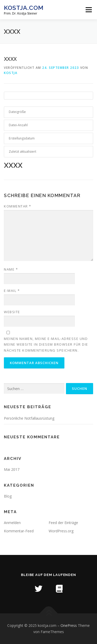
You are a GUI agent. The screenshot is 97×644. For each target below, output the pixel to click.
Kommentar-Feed (19, 531)
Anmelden (12, 523)
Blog (8, 496)
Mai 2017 (12, 469)
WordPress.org (61, 531)
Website (12, 312)
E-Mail (12, 291)
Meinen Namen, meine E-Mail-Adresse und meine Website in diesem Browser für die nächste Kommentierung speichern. (46, 344)
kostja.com (24, 8)
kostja (11, 73)
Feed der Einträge (63, 523)
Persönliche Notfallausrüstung (29, 418)
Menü (88, 10)
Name (11, 269)
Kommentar (18, 206)
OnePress (69, 625)
